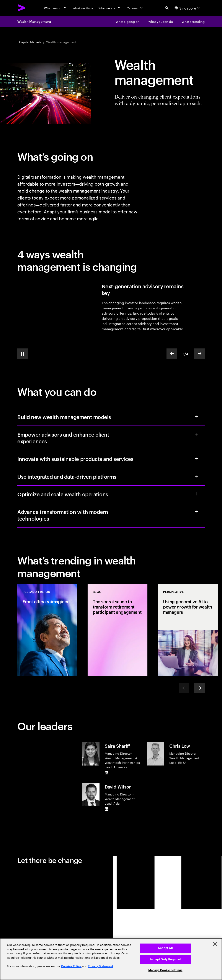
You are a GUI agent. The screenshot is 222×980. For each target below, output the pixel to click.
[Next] (199, 688)
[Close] (215, 944)
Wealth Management (34, 21)
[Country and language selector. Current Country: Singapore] (188, 8)
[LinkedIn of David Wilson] (106, 809)
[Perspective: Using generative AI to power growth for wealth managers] (188, 630)
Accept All (165, 948)
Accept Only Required (166, 959)
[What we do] (56, 8)
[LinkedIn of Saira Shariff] (106, 773)
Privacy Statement (100, 966)
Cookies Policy (71, 966)
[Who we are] (110, 8)
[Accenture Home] (22, 8)
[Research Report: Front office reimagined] (47, 630)
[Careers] (135, 8)
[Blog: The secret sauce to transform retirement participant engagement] (118, 630)
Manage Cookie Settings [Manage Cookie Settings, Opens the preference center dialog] (165, 970)
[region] (111, 959)
